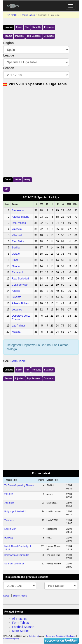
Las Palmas (19, 326)
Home (18, 179)
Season (9, 68)
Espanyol (17, 272)
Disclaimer (71, 636)
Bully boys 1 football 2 (15, 512)
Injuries (19, 36)
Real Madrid (19, 223)
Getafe (16, 254)
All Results (19, 619)
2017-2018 (12, 15)
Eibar (15, 260)
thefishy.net (34, 636)
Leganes (17, 310)
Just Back (9, 503)
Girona (16, 266)
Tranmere (9, 520)
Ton (27, 27)
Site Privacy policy (11, 639)
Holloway (9, 538)
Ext (6, 189)
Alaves (16, 291)
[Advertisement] (41, 131)
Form (19, 27)
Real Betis (18, 241)
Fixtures (49, 27)
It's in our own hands (14, 564)
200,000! (9, 494)
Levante (17, 297)
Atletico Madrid (20, 217)
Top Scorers (34, 36)
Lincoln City (10, 529)
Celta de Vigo (20, 285)
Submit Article (20, 596)
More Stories (21, 631)
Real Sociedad (20, 279)
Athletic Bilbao (20, 303)
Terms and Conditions (55, 636)
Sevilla (16, 248)
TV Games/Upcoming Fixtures (19, 485)
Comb (8, 179)
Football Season (23, 627)
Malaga (16, 332)
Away (27, 179)
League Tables (28, 15)
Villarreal (17, 235)
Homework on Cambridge (17, 555)
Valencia (17, 229)
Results (37, 27)
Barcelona (18, 210)
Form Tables (20, 623)
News (6, 596)
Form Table (18, 361)
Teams (8, 36)
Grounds (49, 36)
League (9, 27)
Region (8, 43)
